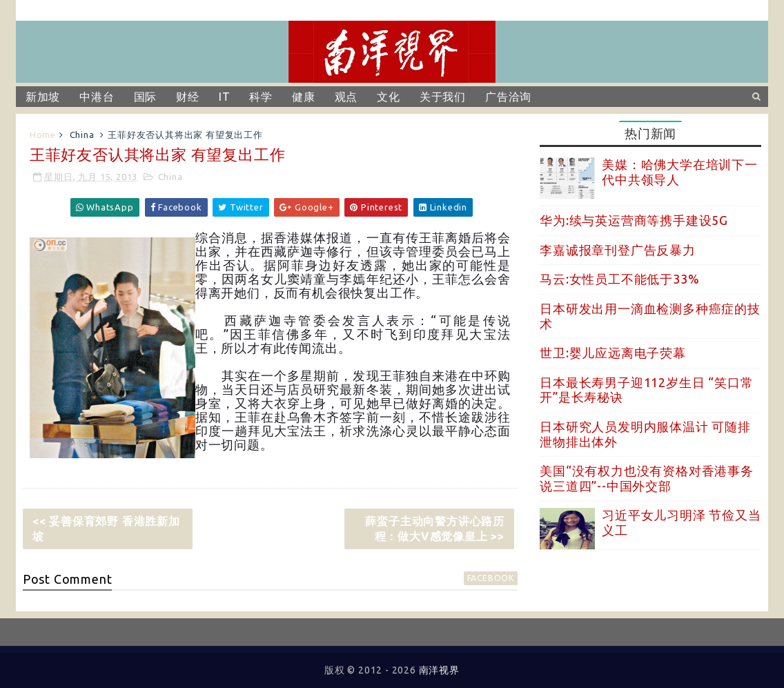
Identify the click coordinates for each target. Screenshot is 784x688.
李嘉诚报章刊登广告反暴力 (618, 250)
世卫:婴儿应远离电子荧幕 (613, 353)
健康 (304, 97)
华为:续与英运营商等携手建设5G (634, 220)
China (82, 135)
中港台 (97, 97)
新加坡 (43, 97)
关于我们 (443, 97)
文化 (389, 97)
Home (43, 135)
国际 (146, 97)
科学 (261, 97)
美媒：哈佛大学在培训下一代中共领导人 (680, 172)
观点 (346, 97)
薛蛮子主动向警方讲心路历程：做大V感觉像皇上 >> (435, 529)
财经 (188, 97)
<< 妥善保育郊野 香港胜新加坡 (106, 529)
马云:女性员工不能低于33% (619, 279)
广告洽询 (508, 97)
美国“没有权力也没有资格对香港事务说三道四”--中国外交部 (647, 478)
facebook (491, 578)
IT (225, 97)
